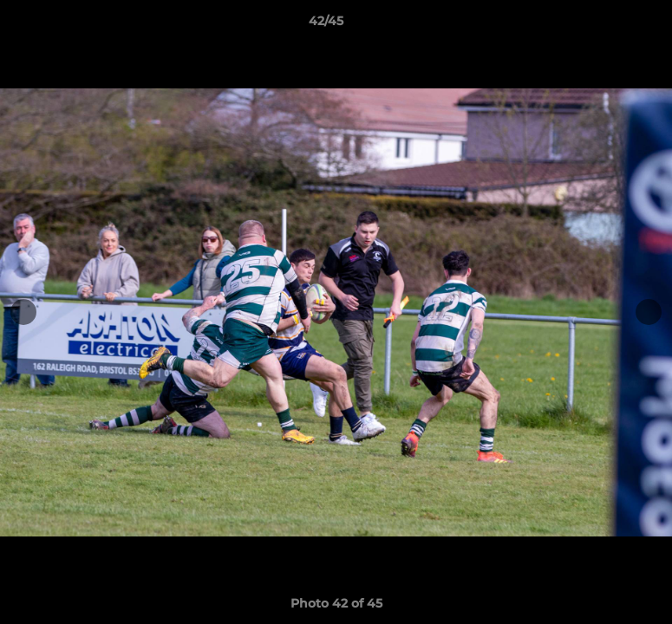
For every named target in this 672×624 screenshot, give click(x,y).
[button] (599, 25)
